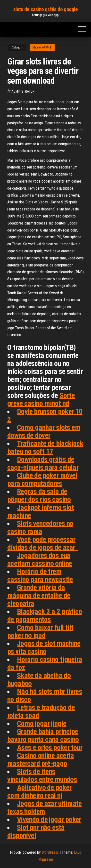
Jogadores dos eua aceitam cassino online (40, 559)
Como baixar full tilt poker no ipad (40, 631)
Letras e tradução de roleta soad (41, 711)
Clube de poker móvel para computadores (42, 479)
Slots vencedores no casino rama (40, 527)
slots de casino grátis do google (46, 9)
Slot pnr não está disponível (36, 831)
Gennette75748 (42, 48)
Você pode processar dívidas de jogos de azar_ (43, 543)
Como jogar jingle (42, 723)
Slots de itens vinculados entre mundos (42, 775)
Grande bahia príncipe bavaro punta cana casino (43, 735)
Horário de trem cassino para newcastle (40, 575)
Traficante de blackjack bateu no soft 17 (45, 447)
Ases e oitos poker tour (50, 747)
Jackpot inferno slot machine (41, 511)
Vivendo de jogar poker (49, 819)
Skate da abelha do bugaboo (39, 679)
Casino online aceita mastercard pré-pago (41, 759)
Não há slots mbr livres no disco (45, 695)
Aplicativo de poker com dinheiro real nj (39, 791)
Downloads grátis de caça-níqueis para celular (43, 463)
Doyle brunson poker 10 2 (45, 415)
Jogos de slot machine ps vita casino (44, 647)
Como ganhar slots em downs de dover (44, 431)
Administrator (23, 91)
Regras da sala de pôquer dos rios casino (39, 495)
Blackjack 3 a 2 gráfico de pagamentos (45, 615)
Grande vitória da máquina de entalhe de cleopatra (39, 595)
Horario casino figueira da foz (45, 663)
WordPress (50, 852)
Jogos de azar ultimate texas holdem (45, 807)
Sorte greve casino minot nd (41, 399)
